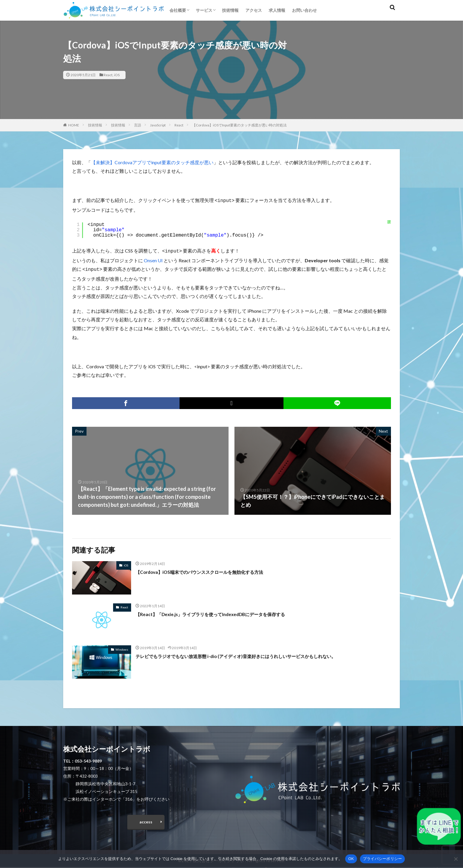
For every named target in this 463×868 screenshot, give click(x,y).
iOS (117, 75)
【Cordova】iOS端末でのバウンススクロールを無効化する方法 (212, 570)
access (146, 821)
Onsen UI (153, 259)
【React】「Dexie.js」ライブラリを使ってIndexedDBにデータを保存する (224, 612)
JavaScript (158, 125)
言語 (138, 125)
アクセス (254, 10)
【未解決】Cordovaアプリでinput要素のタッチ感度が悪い (152, 162)
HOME (74, 125)
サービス (204, 10)
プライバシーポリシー (383, 859)
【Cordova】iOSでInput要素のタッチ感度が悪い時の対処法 (239, 125)
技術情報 (230, 10)
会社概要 (178, 10)
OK (351, 859)
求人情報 (277, 10)
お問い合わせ (304, 10)
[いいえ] (456, 859)
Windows (122, 648)
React (108, 75)
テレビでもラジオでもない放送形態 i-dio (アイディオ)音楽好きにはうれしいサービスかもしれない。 (255, 654)
